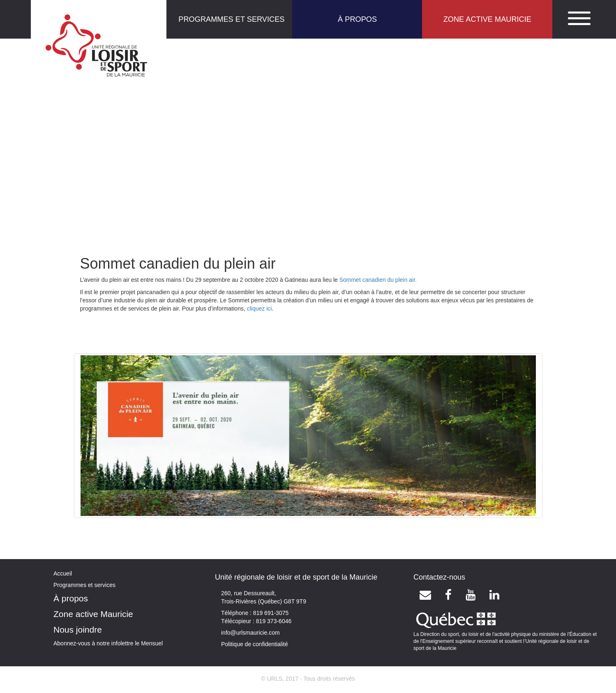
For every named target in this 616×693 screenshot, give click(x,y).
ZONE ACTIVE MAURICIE (487, 19)
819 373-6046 (273, 621)
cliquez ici (260, 309)
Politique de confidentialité (255, 644)
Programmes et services (84, 585)
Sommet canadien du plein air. (378, 280)
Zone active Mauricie (93, 614)
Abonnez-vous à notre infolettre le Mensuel (108, 643)
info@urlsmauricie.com (250, 633)
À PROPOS (357, 19)
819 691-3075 (270, 613)
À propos (71, 598)
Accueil (63, 573)
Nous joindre (78, 630)
